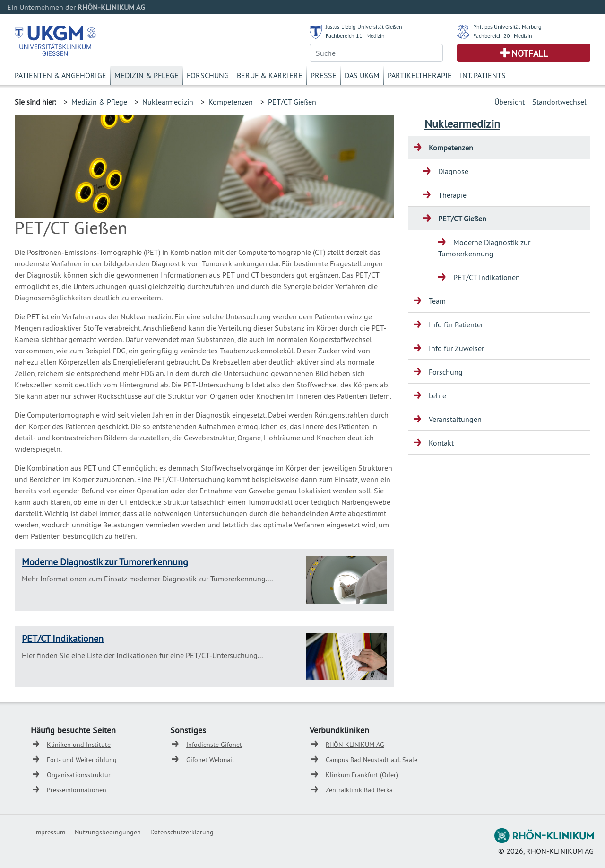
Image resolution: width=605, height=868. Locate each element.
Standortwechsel (559, 102)
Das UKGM (362, 75)
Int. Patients (483, 75)
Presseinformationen (77, 790)
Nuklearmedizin (168, 102)
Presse (324, 75)
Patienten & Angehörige (60, 75)
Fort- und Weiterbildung (82, 760)
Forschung (208, 75)
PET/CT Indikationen (63, 638)
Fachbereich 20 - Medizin (503, 36)
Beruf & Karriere (270, 75)
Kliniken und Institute (79, 745)
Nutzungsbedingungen (108, 832)
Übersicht (510, 102)
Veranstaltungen (455, 419)
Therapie (452, 195)
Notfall (530, 53)
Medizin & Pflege (147, 75)
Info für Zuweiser (456, 348)
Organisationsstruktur (79, 775)
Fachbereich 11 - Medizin (355, 36)
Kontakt (441, 443)
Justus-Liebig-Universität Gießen (364, 27)
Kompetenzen (231, 102)
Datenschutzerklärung (182, 832)
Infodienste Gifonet (214, 745)
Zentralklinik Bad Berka (359, 790)
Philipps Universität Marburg (507, 27)
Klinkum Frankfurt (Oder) (362, 775)
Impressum (50, 832)
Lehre (437, 395)
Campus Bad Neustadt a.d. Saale (372, 760)
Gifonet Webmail (210, 760)
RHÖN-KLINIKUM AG (355, 745)
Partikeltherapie (420, 75)
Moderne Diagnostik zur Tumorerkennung (105, 562)
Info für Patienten (457, 324)
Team (437, 301)
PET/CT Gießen (292, 102)
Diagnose (453, 171)
